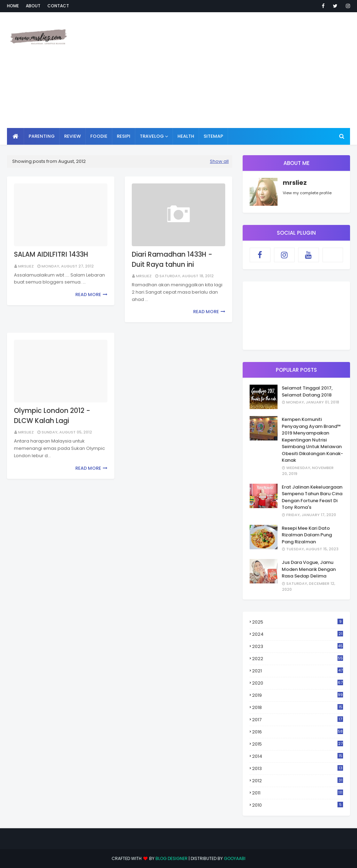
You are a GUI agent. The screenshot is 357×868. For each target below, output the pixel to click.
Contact (58, 6)
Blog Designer (172, 858)
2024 (298, 634)
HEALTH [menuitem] (186, 136)
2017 (298, 720)
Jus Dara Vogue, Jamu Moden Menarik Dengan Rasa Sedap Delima (309, 569)
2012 (298, 781)
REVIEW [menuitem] (73, 136)
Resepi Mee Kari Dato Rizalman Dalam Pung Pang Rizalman (307, 535)
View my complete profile (307, 193)
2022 (298, 659)
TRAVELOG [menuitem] (152, 136)
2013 (298, 768)
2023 (298, 646)
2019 (298, 695)
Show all (219, 161)
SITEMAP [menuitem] (213, 136)
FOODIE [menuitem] (99, 136)
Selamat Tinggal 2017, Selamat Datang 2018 (307, 391)
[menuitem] (16, 136)
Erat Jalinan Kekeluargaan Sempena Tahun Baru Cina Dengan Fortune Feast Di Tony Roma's (312, 497)
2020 (298, 683)
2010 (298, 805)
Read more (88, 295)
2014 (298, 756)
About (33, 6)
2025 (298, 622)
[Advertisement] (233, 70)
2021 (298, 671)
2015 (298, 744)
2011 (298, 793)
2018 (298, 708)
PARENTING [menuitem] (42, 136)
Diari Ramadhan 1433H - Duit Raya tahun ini (172, 259)
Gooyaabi (235, 858)
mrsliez (26, 266)
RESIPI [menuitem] (124, 136)
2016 (298, 732)
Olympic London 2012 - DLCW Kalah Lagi (52, 416)
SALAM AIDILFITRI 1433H (51, 254)
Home (13, 6)
